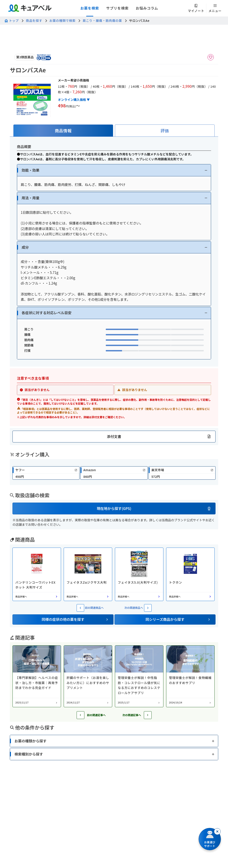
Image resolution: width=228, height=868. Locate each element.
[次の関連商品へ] (148, 608)
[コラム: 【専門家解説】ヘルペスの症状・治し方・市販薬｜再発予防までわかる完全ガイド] (37, 676)
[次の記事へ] (148, 715)
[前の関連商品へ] (80, 608)
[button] (114, 170)
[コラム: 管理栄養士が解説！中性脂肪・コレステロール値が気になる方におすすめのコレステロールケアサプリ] (139, 676)
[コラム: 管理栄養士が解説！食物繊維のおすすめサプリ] (190, 676)
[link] (46, 473)
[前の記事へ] (80, 715)
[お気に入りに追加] (211, 57)
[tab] (63, 131)
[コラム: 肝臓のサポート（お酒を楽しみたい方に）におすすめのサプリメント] (88, 676)
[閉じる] (217, 831)
